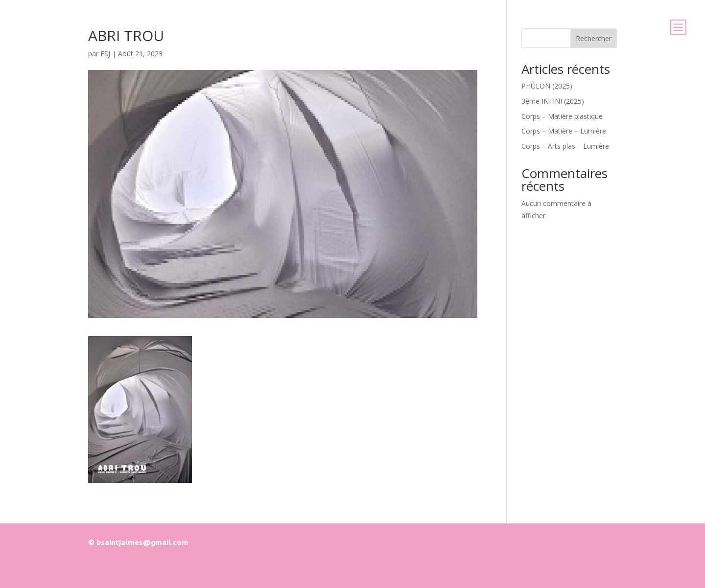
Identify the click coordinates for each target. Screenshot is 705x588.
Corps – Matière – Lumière (564, 131)
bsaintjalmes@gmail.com (142, 542)
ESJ (105, 54)
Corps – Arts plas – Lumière (565, 146)
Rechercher (594, 38)
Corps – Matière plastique (562, 116)
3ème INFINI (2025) (553, 101)
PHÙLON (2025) (547, 86)
